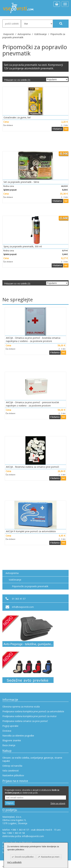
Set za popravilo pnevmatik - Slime (21, 182)
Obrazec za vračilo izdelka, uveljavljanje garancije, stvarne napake (32, 759)
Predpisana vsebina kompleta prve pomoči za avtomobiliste (33, 711)
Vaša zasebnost (11, 771)
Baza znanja (9, 745)
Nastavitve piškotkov (13, 775)
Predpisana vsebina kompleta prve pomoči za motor (30, 716)
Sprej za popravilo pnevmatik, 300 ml (23, 246)
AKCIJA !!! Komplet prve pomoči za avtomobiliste (31, 531)
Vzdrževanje (15, 580)
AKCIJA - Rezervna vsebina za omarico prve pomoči (32, 467)
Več (66, 129)
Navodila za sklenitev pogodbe (18, 736)
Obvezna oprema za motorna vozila (21, 707)
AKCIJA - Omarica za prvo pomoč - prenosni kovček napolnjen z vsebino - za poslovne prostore (32, 404)
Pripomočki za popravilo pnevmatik (30, 586)
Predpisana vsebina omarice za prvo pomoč (25, 721)
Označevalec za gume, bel (17, 117)
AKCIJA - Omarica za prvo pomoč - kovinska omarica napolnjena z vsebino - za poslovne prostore (33, 339)
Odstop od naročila (12, 766)
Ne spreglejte (18, 299)
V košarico (57, 129)
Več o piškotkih (14, 862)
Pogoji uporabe (10, 726)
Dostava (7, 731)
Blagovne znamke (12, 740)
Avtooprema (12, 573)
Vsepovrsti (9, 34)
